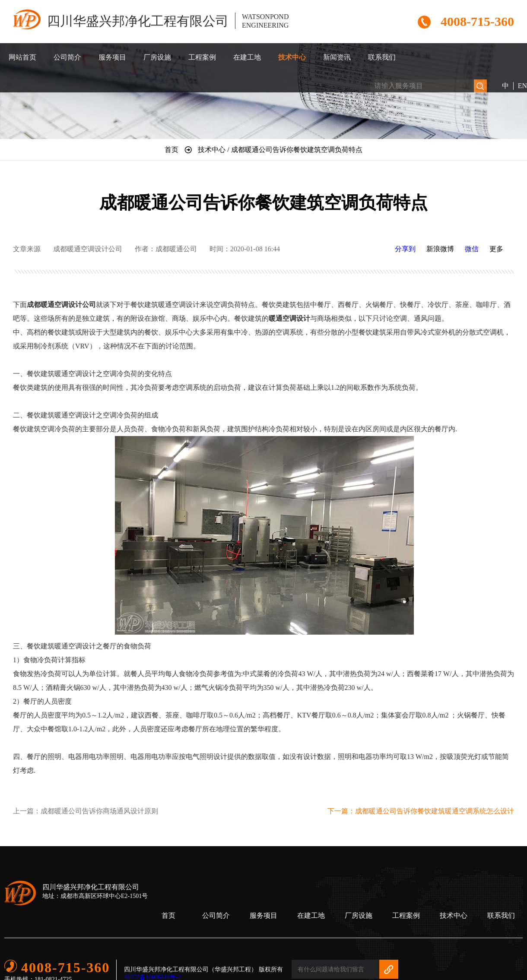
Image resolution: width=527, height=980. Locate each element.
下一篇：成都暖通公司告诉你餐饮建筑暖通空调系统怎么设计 (421, 811)
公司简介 (67, 57)
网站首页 (22, 57)
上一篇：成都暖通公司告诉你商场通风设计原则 (86, 811)
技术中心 (292, 57)
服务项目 (112, 57)
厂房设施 (157, 57)
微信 (472, 249)
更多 (496, 249)
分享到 (405, 249)
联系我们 (382, 57)
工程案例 (202, 57)
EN (522, 86)
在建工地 (247, 57)
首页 (168, 915)
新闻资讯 (337, 57)
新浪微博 (440, 249)
